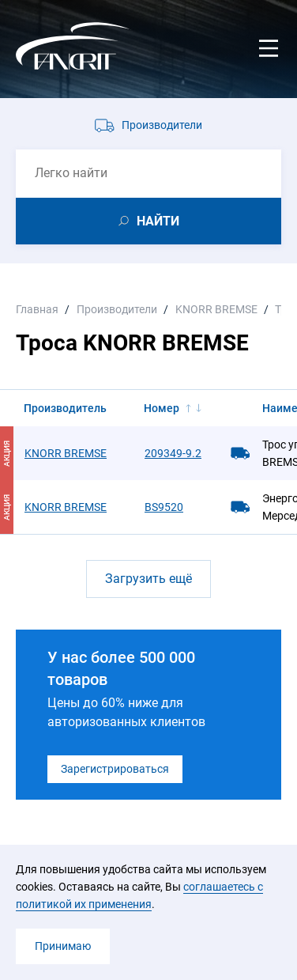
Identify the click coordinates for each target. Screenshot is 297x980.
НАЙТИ (158, 221)
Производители (162, 125)
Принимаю (63, 946)
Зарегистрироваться (115, 769)
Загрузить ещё (148, 579)
